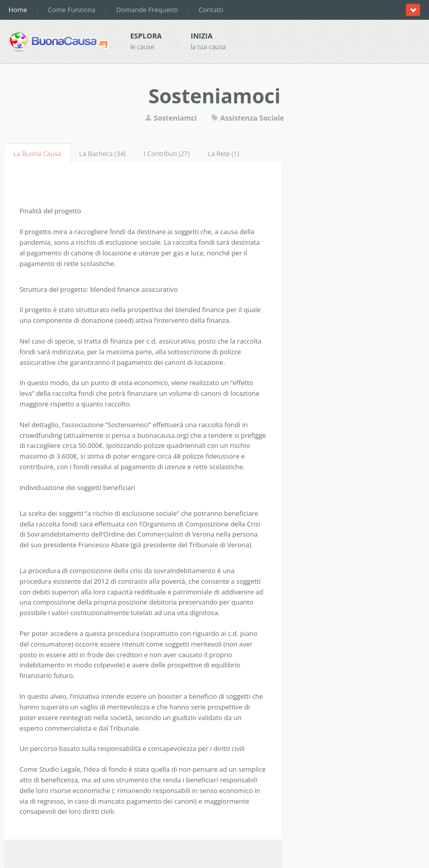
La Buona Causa (37, 154)
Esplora (146, 36)
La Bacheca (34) (102, 154)
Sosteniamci (171, 118)
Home (18, 10)
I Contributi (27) (167, 154)
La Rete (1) (223, 154)
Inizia (202, 36)
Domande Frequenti (147, 10)
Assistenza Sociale (248, 118)
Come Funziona (71, 10)
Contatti (211, 10)
